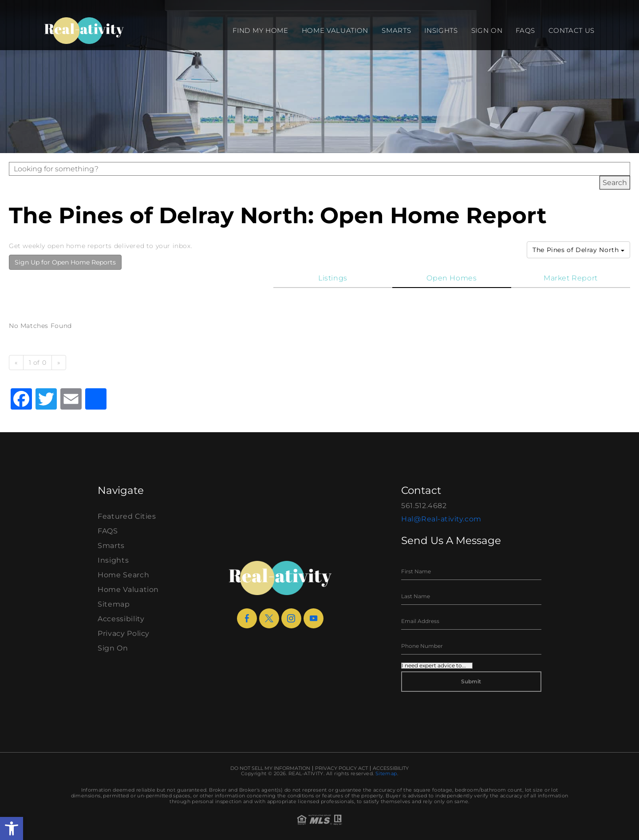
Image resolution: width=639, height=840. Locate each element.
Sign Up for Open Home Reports (65, 262)
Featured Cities (127, 516)
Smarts (396, 30)
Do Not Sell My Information (270, 768)
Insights (441, 30)
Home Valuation (335, 30)
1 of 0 (38, 363)
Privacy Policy (124, 633)
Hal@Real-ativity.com (441, 519)
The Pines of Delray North (578, 250)
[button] (12, 828)
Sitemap (114, 604)
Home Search (123, 575)
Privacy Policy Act (341, 768)
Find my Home (260, 30)
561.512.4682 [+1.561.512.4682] (424, 506)
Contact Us (572, 30)
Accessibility (121, 619)
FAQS (525, 30)
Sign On (487, 30)
